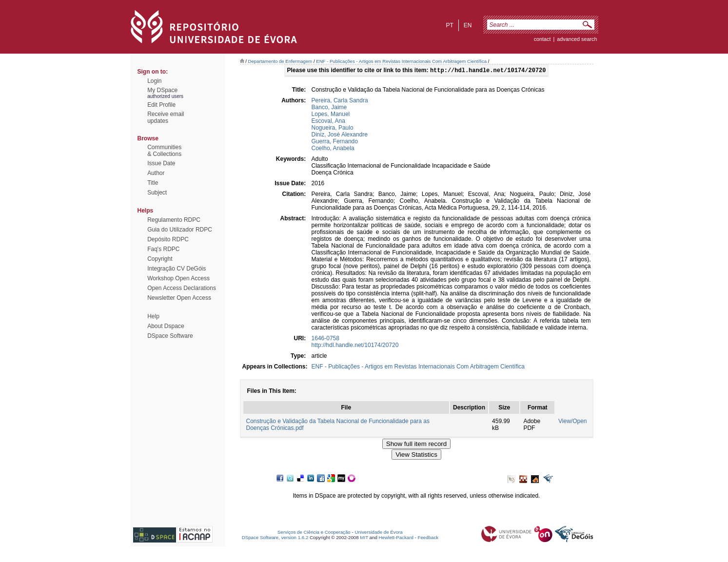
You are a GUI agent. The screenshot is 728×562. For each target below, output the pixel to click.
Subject (157, 193)
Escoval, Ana (328, 122)
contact (542, 39)
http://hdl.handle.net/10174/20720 (355, 346)
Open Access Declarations (182, 288)
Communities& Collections (164, 151)
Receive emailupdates (166, 117)
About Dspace (166, 326)
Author (156, 173)
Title (153, 183)
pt (449, 25)
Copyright (160, 259)
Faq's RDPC (163, 249)
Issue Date (161, 163)
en (468, 25)
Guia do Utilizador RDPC (180, 230)
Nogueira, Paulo (333, 129)
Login (154, 81)
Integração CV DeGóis (177, 269)
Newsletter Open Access (179, 298)
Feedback (428, 538)
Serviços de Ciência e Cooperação (314, 533)
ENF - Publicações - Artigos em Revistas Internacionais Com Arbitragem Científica (401, 61)
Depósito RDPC (168, 239)
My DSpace (162, 90)
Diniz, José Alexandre (340, 136)
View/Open (572, 422)
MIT (364, 538)
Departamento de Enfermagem (280, 61)
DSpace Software (170, 336)
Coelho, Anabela (333, 149)
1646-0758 (325, 339)
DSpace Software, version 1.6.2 (275, 538)
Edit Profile (161, 105)
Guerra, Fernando (335, 142)
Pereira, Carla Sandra (340, 101)
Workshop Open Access (178, 278)
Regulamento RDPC (174, 220)
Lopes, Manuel (331, 115)
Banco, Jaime (329, 108)
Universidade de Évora (378, 533)
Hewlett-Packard (396, 538)
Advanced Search (577, 39)
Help (153, 316)
